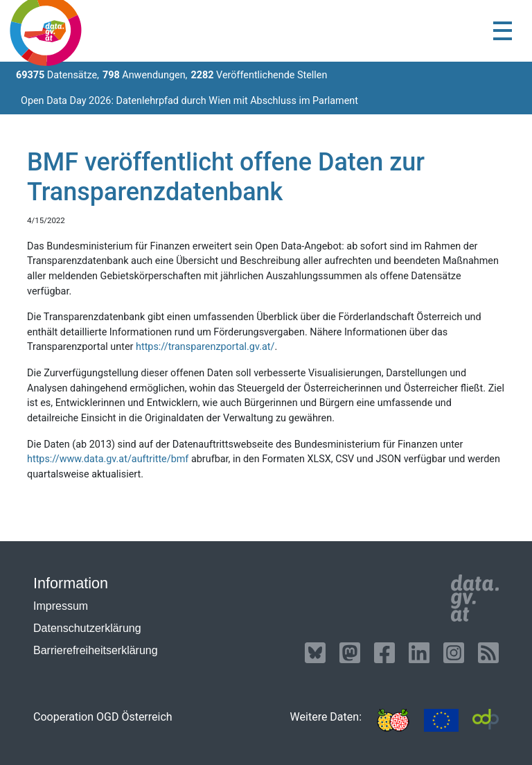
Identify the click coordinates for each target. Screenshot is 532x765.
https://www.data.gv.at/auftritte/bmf (108, 459)
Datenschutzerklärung (87, 628)
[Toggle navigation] (503, 31)
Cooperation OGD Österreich (103, 717)
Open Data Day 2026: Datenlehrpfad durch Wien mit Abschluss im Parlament (189, 101)
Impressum (61, 606)
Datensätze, (57, 75)
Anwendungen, (145, 75)
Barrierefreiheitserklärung (96, 650)
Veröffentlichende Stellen (259, 75)
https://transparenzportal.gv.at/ (205, 347)
